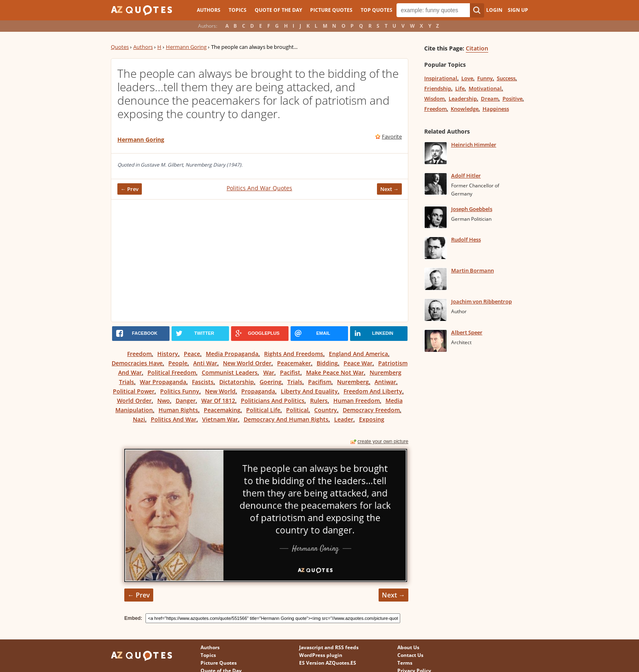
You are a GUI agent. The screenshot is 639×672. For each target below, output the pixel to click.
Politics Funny (180, 391)
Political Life (263, 410)
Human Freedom (357, 401)
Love (467, 78)
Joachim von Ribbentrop (481, 301)
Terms (405, 663)
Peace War (358, 363)
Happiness (496, 109)
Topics (238, 10)
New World (220, 391)
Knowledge (465, 109)
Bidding (327, 363)
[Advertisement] (260, 261)
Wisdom (434, 99)
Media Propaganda (232, 354)
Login (494, 10)
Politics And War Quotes (259, 188)
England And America (358, 354)
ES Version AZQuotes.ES (328, 663)
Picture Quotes (331, 10)
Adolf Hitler (466, 176)
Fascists (203, 382)
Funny (485, 78)
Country (326, 410)
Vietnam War (220, 419)
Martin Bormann (473, 270)
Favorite (392, 136)
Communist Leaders (230, 372)
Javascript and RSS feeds (329, 647)
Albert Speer (467, 332)
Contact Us (410, 655)
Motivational (485, 88)
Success (506, 78)
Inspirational (441, 78)
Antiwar (385, 382)
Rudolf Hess (466, 239)
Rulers (319, 401)
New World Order (247, 363)
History (168, 354)
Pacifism (320, 382)
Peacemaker (294, 363)
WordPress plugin (321, 655)
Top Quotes (377, 10)
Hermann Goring (186, 47)
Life (460, 88)
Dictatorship (237, 382)
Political (297, 410)
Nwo (164, 401)
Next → (389, 189)
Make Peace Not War (335, 372)
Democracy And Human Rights (286, 419)
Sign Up (518, 10)
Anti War (205, 363)
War (269, 372)
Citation (477, 48)
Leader (344, 419)
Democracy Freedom (371, 410)
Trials (295, 382)
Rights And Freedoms (294, 354)
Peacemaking (222, 410)
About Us (408, 647)
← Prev (130, 189)
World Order (134, 401)
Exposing (372, 419)
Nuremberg (353, 382)
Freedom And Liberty (373, 391)
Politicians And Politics (273, 401)
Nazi (139, 419)
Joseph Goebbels (472, 209)
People (178, 363)
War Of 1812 (218, 401)
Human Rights (178, 410)
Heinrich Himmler (474, 145)
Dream (490, 99)
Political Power (134, 391)
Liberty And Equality (309, 391)
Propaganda (258, 391)
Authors (209, 10)
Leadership (463, 99)
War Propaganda (163, 382)
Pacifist (290, 372)
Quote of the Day (278, 10)
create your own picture (383, 441)
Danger (186, 401)
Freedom (139, 354)
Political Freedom (172, 372)
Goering (271, 382)
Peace (192, 354)
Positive (512, 99)
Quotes (120, 47)
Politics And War (174, 419)
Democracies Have (137, 363)
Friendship (438, 88)
